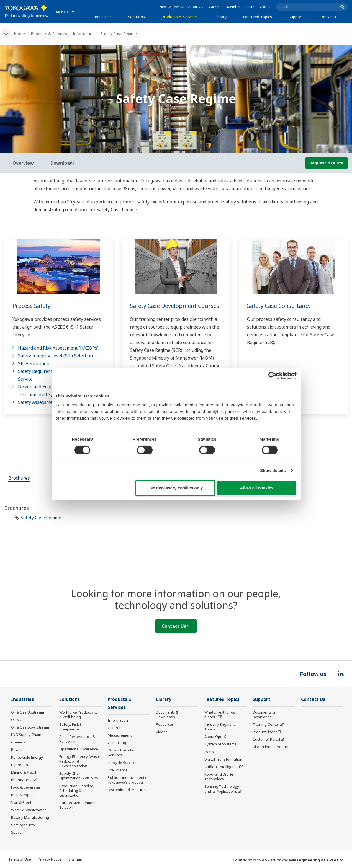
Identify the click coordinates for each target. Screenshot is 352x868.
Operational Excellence (79, 749)
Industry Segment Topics (220, 727)
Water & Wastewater (29, 810)
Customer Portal (266, 739)
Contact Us (329, 17)
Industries (103, 17)
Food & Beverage (26, 787)
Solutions (136, 17)
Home (19, 34)
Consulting (117, 743)
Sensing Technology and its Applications (222, 789)
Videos (162, 732)
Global (265, 7)
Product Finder (265, 732)
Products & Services (180, 17)
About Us (196, 7)
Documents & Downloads (167, 715)
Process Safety (31, 306)
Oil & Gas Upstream (28, 712)
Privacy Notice (50, 859)
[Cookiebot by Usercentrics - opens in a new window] (272, 376)
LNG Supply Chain (26, 735)
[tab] (19, 479)
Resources (165, 724)
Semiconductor (24, 825)
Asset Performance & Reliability (77, 739)
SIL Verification (34, 363)
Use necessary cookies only (175, 488)
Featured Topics (257, 17)
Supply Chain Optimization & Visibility (79, 776)
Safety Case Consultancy (279, 306)
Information (84, 34)
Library (220, 17)
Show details (273, 470)
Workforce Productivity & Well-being (78, 715)
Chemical (19, 742)
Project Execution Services (122, 752)
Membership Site (241, 7)
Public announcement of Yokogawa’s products (128, 780)
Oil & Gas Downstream (30, 727)
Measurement (120, 735)
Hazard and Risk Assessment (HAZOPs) (58, 348)
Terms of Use (20, 859)
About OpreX (215, 737)
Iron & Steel (21, 802)
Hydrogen (20, 765)
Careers (215, 7)
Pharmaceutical (24, 780)
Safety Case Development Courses (175, 306)
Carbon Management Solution (77, 805)
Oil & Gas (19, 720)
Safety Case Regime (41, 518)
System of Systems (220, 744)
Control (114, 728)
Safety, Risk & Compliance (71, 727)
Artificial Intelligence (221, 767)
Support (296, 17)
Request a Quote (327, 163)
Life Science (118, 770)
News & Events (171, 7)
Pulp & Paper (22, 795)
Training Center (266, 724)
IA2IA (209, 752)
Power (16, 750)
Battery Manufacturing (30, 817)
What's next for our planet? (221, 715)
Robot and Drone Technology (219, 777)
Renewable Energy (27, 757)
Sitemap (75, 859)
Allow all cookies (257, 488)
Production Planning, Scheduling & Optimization (77, 790)
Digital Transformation (223, 759)
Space (16, 832)
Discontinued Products (127, 790)
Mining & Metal (24, 772)
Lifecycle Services (123, 763)
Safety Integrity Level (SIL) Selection (55, 356)
